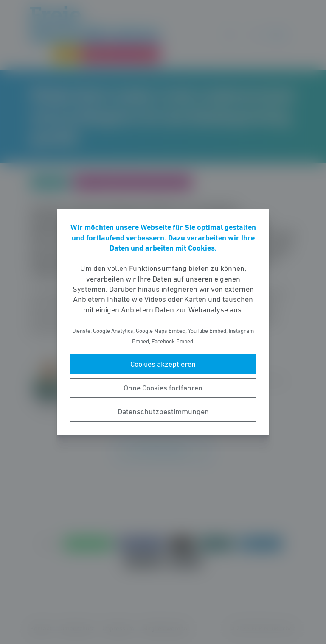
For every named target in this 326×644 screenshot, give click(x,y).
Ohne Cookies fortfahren (163, 388)
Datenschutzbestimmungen (163, 412)
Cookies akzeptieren (163, 364)
